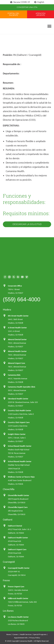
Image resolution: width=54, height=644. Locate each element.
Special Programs (40, 634)
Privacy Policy (35, 638)
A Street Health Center (17, 328)
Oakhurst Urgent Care (17, 549)
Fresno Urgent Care (16, 587)
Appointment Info (21, 638)
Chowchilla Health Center (19, 495)
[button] (49, 26)
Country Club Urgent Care (19, 422)
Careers (15, 634)
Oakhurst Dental (15, 526)
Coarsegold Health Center (19, 568)
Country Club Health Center (20, 411)
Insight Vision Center (17, 434)
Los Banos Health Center (18, 617)
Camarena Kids (14, 375)
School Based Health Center (20, 446)
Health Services (26, 634)
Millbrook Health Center (18, 598)
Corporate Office (15, 286)
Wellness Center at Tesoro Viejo (21, 477)
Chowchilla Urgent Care (18, 507)
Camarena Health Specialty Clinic (22, 387)
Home (9, 634)
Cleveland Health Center (18, 399)
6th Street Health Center (18, 316)
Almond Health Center (17, 351)
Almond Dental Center (17, 339)
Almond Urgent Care (16, 363)
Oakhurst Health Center (18, 538)
